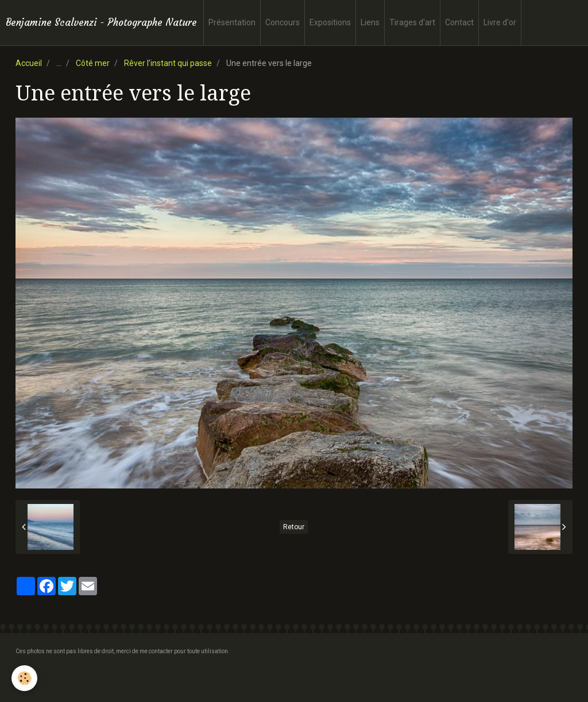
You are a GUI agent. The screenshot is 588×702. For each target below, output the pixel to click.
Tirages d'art (412, 22)
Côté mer (93, 63)
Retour (294, 527)
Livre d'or (500, 22)
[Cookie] (24, 678)
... (59, 63)
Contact (459, 22)
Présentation (232, 22)
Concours (283, 22)
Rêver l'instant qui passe (168, 63)
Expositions (330, 22)
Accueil (29, 63)
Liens (370, 22)
